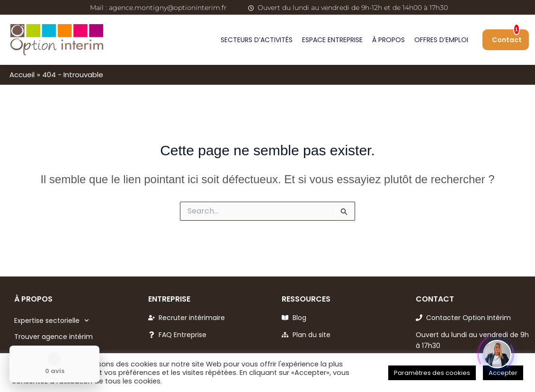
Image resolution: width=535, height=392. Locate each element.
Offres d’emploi (441, 40)
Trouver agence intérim (53, 337)
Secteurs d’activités (257, 40)
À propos (388, 40)
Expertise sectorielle (52, 321)
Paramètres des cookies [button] (432, 373)
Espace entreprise (332, 40)
